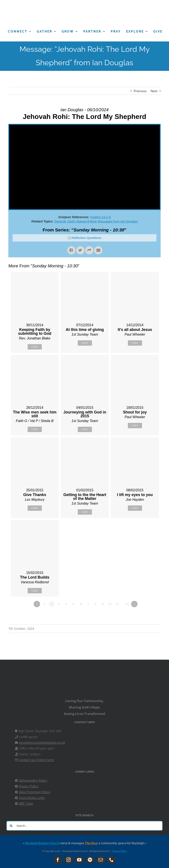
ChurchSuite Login (32, 798)
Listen (35, 347)
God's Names (77, 221)
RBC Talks (26, 804)
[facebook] (58, 860)
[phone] (111, 860)
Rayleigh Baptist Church (42, 843)
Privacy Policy (29, 786)
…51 (126, 604)
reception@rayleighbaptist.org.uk (42, 743)
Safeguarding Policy (33, 781)
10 (110, 604)
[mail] (101, 860)
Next (154, 91)
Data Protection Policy (34, 792)
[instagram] (69, 860)
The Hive (91, 843)
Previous (140, 91)
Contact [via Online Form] (36, 760)
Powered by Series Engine (145, 616)
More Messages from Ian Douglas (113, 221)
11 (117, 604)
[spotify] (90, 860)
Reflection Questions (86, 238)
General (60, 221)
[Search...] (84, 826)
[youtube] (79, 860)
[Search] (11, 826)
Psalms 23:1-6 (100, 217)
